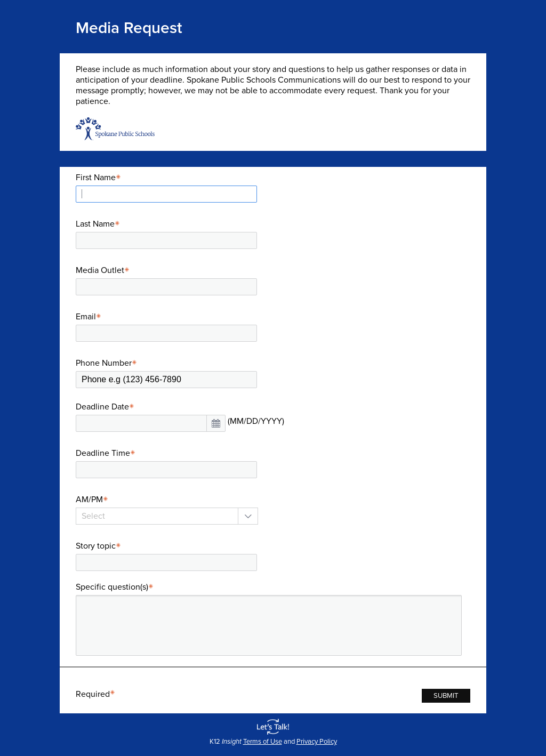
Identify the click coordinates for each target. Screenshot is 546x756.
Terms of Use (263, 742)
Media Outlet (104, 270)
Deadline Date (106, 407)
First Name (100, 178)
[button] (216, 423)
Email (90, 317)
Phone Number (108, 363)
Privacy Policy (317, 742)
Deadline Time (107, 453)
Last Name (99, 224)
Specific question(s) (116, 587)
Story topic (100, 546)
